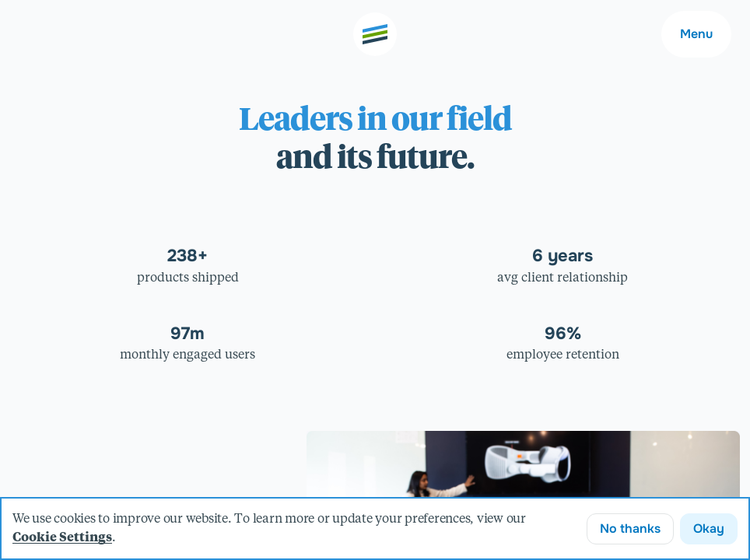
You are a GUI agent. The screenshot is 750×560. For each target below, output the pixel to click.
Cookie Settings (62, 538)
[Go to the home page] (375, 34)
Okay (709, 528)
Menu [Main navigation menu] (696, 34)
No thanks (630, 528)
